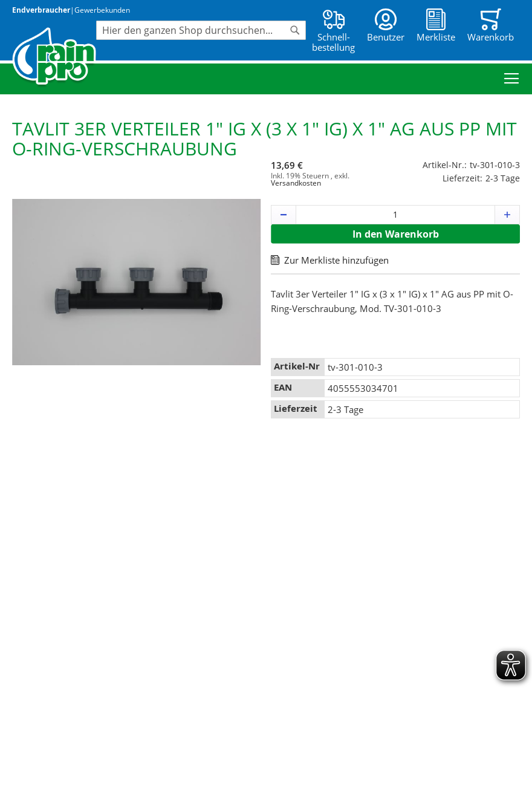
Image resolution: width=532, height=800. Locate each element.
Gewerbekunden (102, 10)
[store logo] (54, 57)
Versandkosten (296, 183)
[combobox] (201, 30)
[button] (284, 215)
